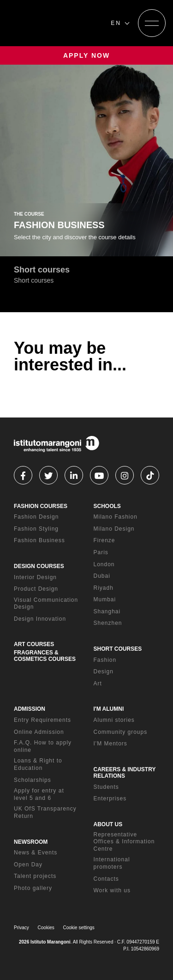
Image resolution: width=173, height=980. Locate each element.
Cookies (46, 928)
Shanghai (107, 611)
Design (104, 671)
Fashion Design (36, 517)
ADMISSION (30, 709)
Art (98, 684)
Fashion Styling (36, 529)
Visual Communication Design (46, 604)
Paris (101, 552)
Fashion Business (39, 540)
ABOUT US (108, 824)
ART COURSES (34, 644)
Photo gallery (33, 888)
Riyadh (104, 588)
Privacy (21, 928)
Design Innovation (40, 619)
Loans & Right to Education (38, 764)
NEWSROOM (31, 842)
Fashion (105, 660)
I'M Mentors (110, 744)
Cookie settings (79, 928)
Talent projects (35, 876)
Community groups (121, 732)
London (104, 564)
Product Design (36, 589)
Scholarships (33, 780)
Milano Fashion (116, 517)
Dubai (102, 576)
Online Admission (39, 732)
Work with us (112, 890)
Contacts (106, 879)
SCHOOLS (107, 506)
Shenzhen (108, 623)
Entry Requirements (42, 720)
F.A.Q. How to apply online (43, 746)
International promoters (112, 863)
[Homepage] (55, 23)
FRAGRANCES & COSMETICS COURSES (45, 656)
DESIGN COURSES (39, 566)
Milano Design (114, 529)
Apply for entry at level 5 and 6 (39, 794)
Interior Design (35, 577)
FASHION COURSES (41, 506)
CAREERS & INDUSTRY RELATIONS (125, 773)
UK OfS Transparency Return (45, 812)
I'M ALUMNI (109, 709)
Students (106, 787)
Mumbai (105, 599)
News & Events (36, 853)
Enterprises (110, 799)
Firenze (104, 540)
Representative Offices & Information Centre (124, 842)
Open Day (28, 865)
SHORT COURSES (118, 649)
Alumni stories (114, 720)
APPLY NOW (86, 55)
